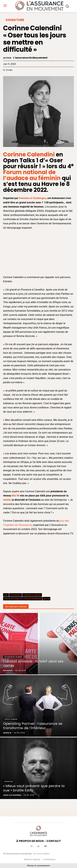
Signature (15, 20)
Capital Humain (11, 719)
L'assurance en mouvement (30, 58)
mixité (7, 500)
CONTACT (54, 841)
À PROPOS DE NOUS (30, 841)
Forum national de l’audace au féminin (32, 175)
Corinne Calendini (29, 154)
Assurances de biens (13, 657)
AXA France (16, 595)
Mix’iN (16, 496)
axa (6, 595)
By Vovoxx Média (42, 854)
